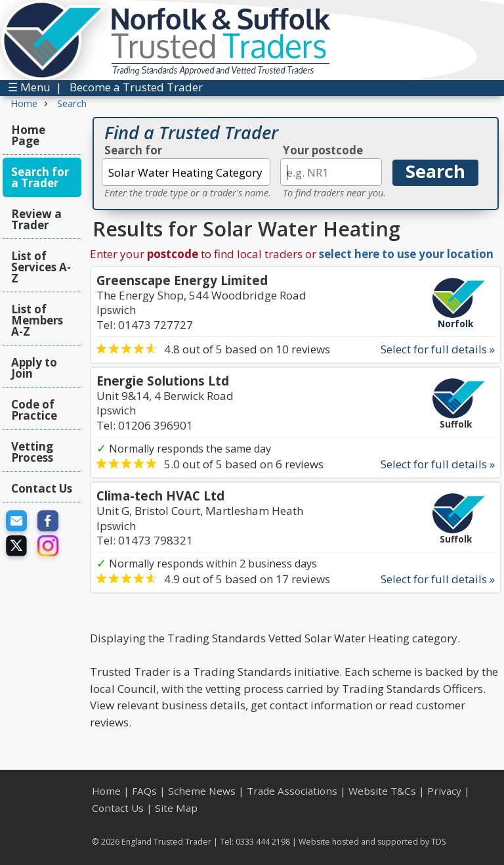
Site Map (176, 808)
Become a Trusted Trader (136, 87)
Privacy (444, 791)
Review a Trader (36, 219)
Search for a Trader (40, 177)
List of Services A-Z (41, 267)
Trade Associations (292, 791)
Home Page (28, 135)
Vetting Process (32, 452)
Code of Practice (34, 410)
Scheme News (202, 791)
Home (106, 791)
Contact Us (42, 488)
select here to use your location (406, 254)
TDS (439, 842)
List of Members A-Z (37, 320)
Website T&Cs (382, 791)
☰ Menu (29, 87)
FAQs (144, 791)
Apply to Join (34, 368)
